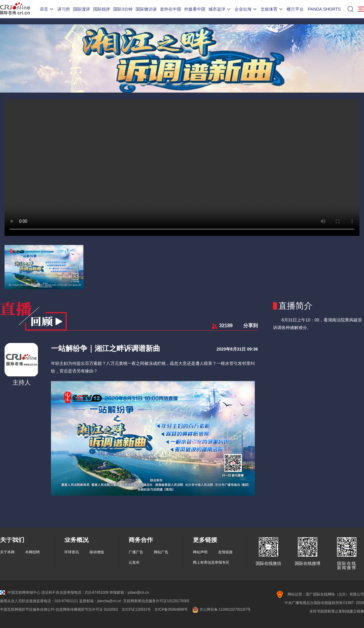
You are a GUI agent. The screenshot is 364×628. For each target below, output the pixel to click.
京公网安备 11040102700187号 (221, 609)
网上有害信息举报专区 (211, 562)
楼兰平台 (295, 9)
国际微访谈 (146, 9)
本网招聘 (32, 552)
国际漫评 (82, 9)
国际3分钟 (123, 9)
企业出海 (246, 9)
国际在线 (15, 9)
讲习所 (64, 9)
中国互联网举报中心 (20, 592)
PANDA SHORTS (324, 9)
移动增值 (97, 552)
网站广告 (161, 552)
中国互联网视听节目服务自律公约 (27, 609)
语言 (47, 9)
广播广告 (136, 552)
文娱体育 (272, 9)
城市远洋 (220, 9)
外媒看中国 (195, 9)
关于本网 (7, 552)
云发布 (134, 562)
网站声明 (200, 552)
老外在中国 (170, 9)
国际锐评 (102, 9)
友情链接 (225, 552)
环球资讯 (72, 552)
